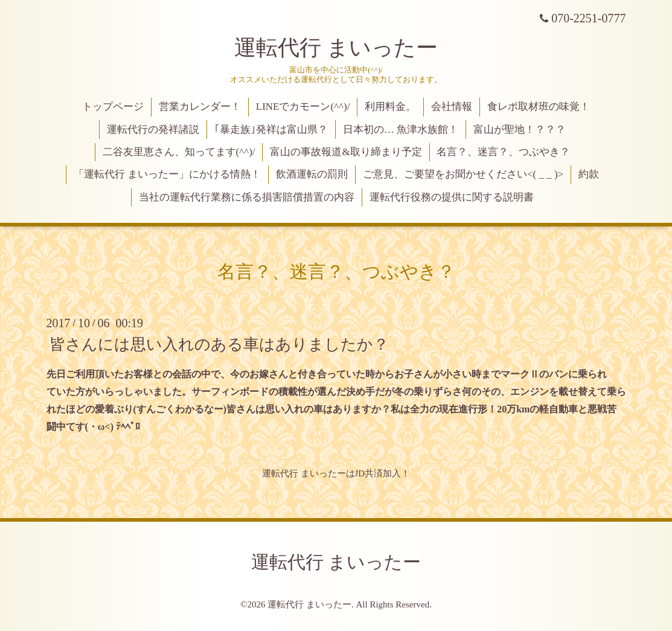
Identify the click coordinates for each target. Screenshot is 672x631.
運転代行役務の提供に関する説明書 (452, 197)
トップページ (113, 107)
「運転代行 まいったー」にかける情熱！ (167, 174)
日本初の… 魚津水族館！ (401, 130)
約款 (589, 174)
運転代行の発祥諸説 (153, 130)
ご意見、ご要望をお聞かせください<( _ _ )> (463, 174)
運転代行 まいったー (336, 48)
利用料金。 (390, 107)
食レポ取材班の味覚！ (539, 107)
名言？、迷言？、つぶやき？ (503, 152)
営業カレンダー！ (200, 107)
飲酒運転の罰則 (312, 174)
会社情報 (452, 107)
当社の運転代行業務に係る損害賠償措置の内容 (247, 197)
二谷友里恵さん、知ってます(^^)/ (179, 152)
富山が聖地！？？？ (520, 130)
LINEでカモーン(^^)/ (303, 107)
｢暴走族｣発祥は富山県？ (271, 130)
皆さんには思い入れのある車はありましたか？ (219, 344)
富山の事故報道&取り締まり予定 (346, 152)
